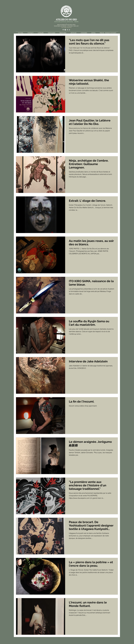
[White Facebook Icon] (67, 30)
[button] (51, 33)
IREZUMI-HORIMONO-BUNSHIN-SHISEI (66, 25)
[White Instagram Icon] (65, 30)
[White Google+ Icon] (69, 30)
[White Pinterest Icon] (63, 30)
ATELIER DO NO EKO (66, 20)
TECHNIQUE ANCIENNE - (61, 26)
